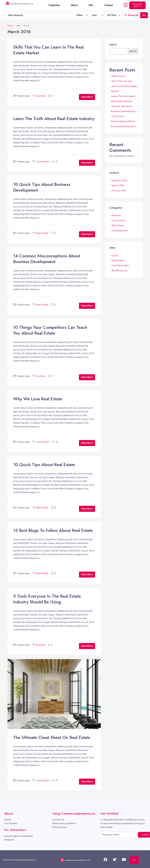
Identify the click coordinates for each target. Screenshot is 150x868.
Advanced (131, 15)
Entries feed (118, 260)
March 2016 (118, 186)
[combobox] (82, 15)
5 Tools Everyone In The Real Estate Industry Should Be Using (47, 599)
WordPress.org (119, 271)
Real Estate (42, 233)
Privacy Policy (60, 827)
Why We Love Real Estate (38, 399)
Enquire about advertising (18, 836)
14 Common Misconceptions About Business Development (47, 259)
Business (41, 96)
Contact (109, 5)
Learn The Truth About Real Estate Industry (54, 119)
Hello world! (118, 76)
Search (113, 45)
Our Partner (11, 823)
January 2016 (119, 191)
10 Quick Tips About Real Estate (44, 465)
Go (144, 15)
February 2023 (119, 181)
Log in (115, 255)
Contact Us (58, 820)
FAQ (91, 5)
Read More (87, 97)
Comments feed (120, 266)
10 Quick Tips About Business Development (42, 187)
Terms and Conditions (64, 823)
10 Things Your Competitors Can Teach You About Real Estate (50, 330)
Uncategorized (120, 231)
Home (8, 820)
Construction (43, 162)
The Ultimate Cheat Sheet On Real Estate (52, 737)
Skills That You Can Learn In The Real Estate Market (48, 50)
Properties (54, 5)
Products (9, 840)
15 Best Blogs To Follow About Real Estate (53, 530)
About (74, 5)
